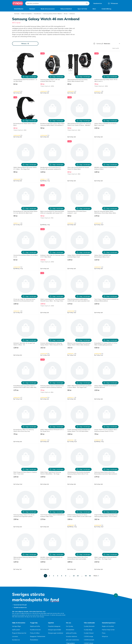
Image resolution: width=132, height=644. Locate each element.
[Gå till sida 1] (45, 576)
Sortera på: (100, 44)
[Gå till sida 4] (58, 576)
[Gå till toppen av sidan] (116, 595)
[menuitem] (19, 9)
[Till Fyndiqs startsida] (18, 3)
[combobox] (57, 3)
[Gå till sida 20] (78, 576)
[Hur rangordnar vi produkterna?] (94, 44)
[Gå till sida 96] (90, 576)
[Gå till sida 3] (54, 576)
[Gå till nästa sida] (96, 576)
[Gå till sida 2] (49, 576)
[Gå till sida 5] (62, 576)
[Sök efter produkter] (87, 3)
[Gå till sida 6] (66, 576)
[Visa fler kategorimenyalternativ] (118, 9)
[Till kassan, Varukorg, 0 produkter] (113, 3)
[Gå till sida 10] (74, 576)
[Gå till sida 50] (86, 576)
